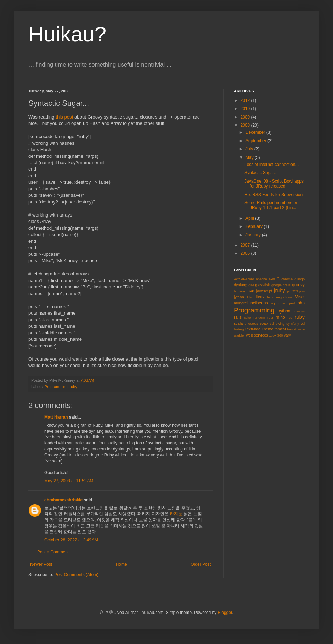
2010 (246, 109)
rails (238, 317)
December (256, 132)
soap (264, 323)
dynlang (241, 285)
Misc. (300, 297)
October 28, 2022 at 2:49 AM (71, 540)
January (254, 235)
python (284, 311)
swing (280, 324)
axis (272, 279)
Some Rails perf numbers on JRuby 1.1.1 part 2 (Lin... (271, 205)
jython (239, 297)
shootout (251, 324)
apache (261, 279)
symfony (293, 324)
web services (257, 335)
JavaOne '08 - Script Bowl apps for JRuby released (274, 184)
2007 (246, 245)
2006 (246, 253)
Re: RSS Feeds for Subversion (273, 195)
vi (303, 329)
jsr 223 (292, 291)
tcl (303, 323)
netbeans (259, 303)
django (300, 279)
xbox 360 (276, 335)
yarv (287, 335)
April (250, 218)
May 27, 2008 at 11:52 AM (69, 481)
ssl (272, 324)
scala (238, 323)
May (250, 157)
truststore (294, 329)
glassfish (263, 285)
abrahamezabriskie (63, 500)
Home (122, 564)
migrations (284, 297)
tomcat (280, 329)
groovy (298, 285)
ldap (250, 297)
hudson (239, 291)
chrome (287, 279)
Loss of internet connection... (272, 165)
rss (290, 318)
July (250, 149)
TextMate (253, 329)
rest (270, 318)
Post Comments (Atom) (76, 575)
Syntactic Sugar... (261, 173)
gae (251, 285)
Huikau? (67, 34)
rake (248, 318)
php (301, 303)
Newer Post (41, 564)
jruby (279, 291)
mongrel (241, 303)
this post (64, 117)
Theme (267, 329)
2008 (246, 125)
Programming (56, 387)
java (250, 291)
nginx (275, 303)
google (276, 285)
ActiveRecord (244, 279)
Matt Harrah (56, 417)
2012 (246, 100)
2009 (246, 117)
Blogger (225, 613)
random (259, 318)
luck (270, 297)
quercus (299, 311)
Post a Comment (53, 552)
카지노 (176, 514)
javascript (264, 291)
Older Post (201, 564)
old (284, 303)
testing (239, 329)
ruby (74, 387)
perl (292, 303)
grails (287, 285)
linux (260, 297)
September (256, 141)
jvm (302, 291)
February (255, 226)
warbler (239, 335)
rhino (280, 317)
